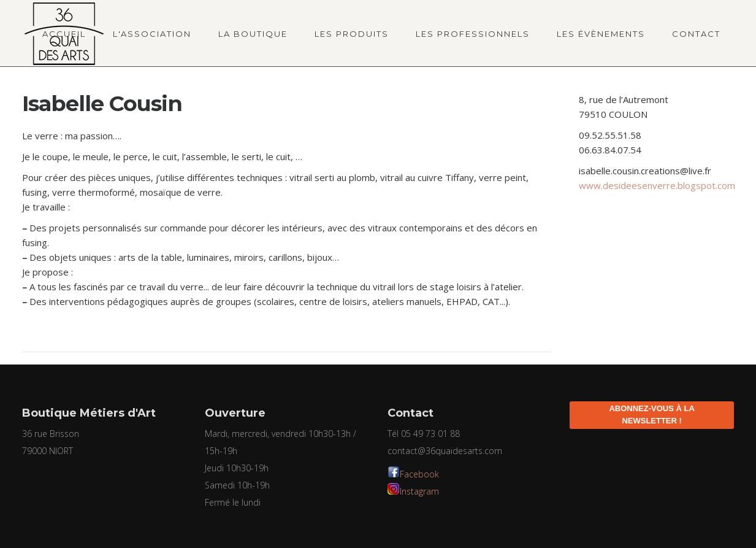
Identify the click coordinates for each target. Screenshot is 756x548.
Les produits (352, 34)
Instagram (419, 491)
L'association (152, 34)
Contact (696, 34)
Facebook (419, 474)
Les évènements (601, 34)
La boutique (253, 34)
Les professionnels (473, 34)
